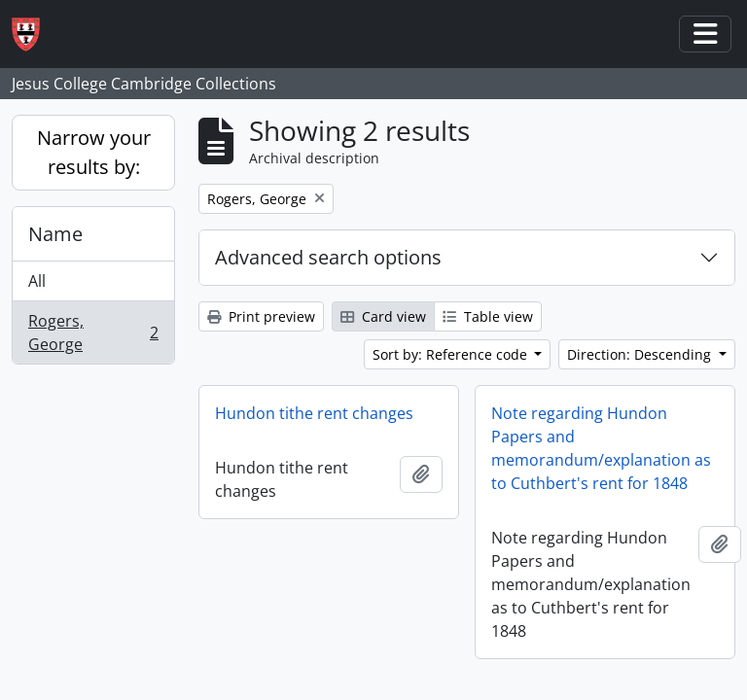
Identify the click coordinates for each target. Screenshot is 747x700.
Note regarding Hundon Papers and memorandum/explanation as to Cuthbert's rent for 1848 (601, 448)
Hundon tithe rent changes (314, 413)
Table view (488, 316)
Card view (383, 316)
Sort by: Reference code (452, 354)
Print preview (261, 316)
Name (55, 234)
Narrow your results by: (94, 152)
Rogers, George (93, 332)
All (37, 281)
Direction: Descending (641, 354)
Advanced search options (328, 257)
